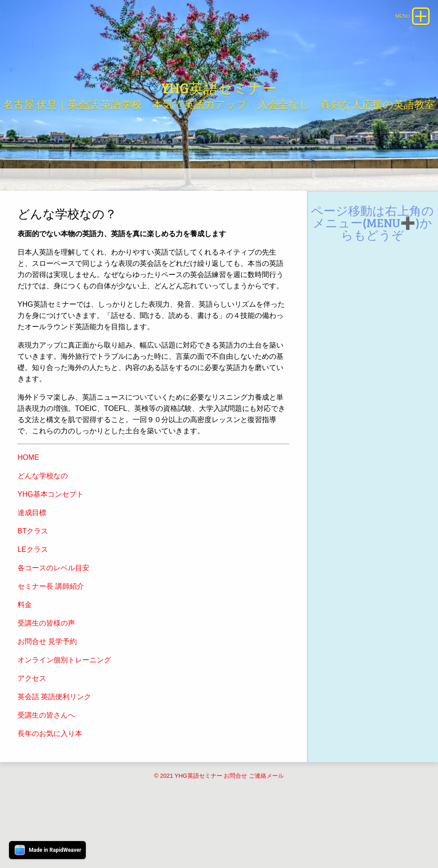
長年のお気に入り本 (50, 790)
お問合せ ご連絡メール (254, 832)
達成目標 (32, 569)
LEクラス (33, 606)
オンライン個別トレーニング (64, 716)
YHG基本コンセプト (51, 550)
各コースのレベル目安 (53, 624)
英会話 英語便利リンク (54, 753)
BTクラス (33, 587)
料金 (25, 661)
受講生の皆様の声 (46, 679)
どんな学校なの (43, 532)
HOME (28, 513)
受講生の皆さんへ (46, 771)
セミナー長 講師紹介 (51, 642)
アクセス (32, 734)
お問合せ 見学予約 (47, 698)
